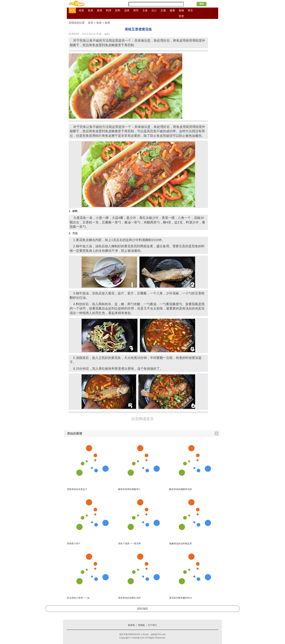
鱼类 (90, 10)
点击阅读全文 (142, 419)
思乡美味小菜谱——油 (78, 598)
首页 (72, 10)
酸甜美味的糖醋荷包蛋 (181, 489)
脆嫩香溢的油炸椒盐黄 (181, 544)
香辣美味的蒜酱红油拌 (129, 598)
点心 (154, 10)
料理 (109, 10)
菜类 (100, 10)
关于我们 (152, 625)
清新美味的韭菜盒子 (77, 489)
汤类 (127, 10)
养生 (190, 10)
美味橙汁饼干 (74, 544)
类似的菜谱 (143, 433)
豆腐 (163, 10)
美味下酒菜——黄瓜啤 (129, 544)
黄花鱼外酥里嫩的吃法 (181, 598)
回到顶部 (142, 609)
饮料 (118, 10)
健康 (172, 10)
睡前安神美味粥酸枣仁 (129, 489)
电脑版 (141, 625)
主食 (145, 10)
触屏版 (132, 625)
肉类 (81, 10)
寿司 (136, 10)
